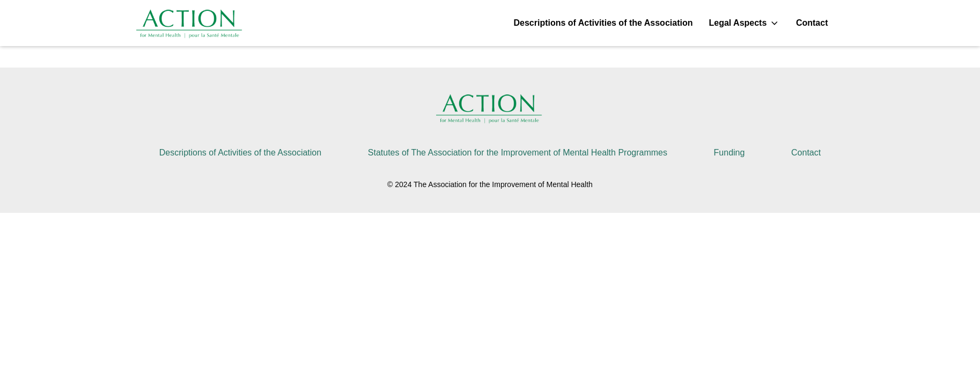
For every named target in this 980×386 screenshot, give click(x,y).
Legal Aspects (744, 23)
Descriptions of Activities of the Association (603, 23)
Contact (812, 23)
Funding (730, 153)
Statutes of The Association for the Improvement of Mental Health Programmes (518, 153)
